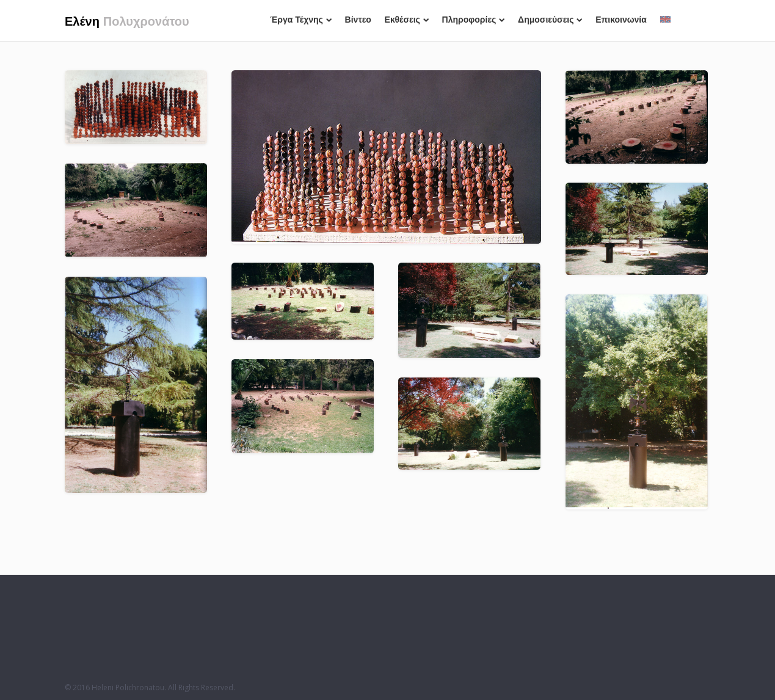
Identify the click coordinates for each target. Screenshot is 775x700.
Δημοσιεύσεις (550, 20)
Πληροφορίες (474, 20)
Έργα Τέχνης (301, 20)
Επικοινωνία (621, 20)
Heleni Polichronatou (128, 687)
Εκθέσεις (407, 20)
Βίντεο (358, 20)
